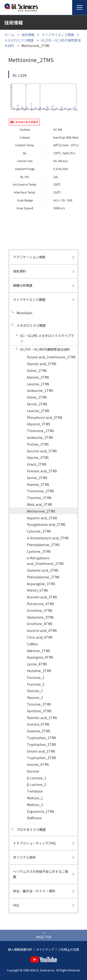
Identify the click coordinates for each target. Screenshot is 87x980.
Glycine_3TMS (38, 457)
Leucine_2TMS (38, 411)
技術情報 (28, 35)
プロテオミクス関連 (31, 830)
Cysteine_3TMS (39, 551)
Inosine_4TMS (38, 764)
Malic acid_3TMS (40, 504)
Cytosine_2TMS (39, 531)
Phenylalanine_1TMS (43, 545)
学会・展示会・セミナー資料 (34, 891)
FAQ (16, 905)
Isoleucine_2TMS (40, 437)
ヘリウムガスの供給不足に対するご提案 (41, 874)
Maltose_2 (35, 805)
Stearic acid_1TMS (41, 751)
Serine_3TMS (37, 478)
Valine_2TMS (37, 397)
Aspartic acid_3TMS (42, 518)
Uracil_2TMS (37, 464)
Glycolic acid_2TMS (42, 364)
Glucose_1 (35, 691)
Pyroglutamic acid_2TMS (46, 524)
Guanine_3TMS (39, 731)
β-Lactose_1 (37, 778)
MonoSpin (24, 313)
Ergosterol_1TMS (41, 811)
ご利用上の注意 (69, 949)
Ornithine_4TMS (40, 624)
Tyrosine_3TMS (39, 704)
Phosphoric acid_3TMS (45, 417)
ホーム (9, 35)
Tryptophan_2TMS (42, 744)
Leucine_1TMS (38, 384)
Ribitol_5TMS (37, 590)
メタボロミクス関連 (19, 40)
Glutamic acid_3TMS (43, 570)
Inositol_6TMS (38, 724)
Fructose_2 (36, 684)
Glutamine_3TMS (40, 617)
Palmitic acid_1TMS (42, 718)
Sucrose (33, 771)
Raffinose (34, 818)
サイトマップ (45, 949)
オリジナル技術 (24, 857)
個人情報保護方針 (20, 949)
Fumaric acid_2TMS (42, 471)
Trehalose (35, 791)
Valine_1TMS (37, 370)
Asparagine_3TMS (41, 584)
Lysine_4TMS (37, 664)
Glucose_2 (35, 697)
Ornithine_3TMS (40, 610)
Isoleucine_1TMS (40, 390)
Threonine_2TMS (40, 431)
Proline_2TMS (38, 444)
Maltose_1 (35, 798)
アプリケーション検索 (29, 257)
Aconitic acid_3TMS (42, 597)
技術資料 (19, 271)
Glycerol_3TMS (39, 424)
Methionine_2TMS (41, 511)
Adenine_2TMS (39, 651)
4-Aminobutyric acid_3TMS (48, 538)
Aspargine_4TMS (40, 657)
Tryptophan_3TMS (42, 758)
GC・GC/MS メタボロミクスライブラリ (47, 338)
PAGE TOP (44, 937)
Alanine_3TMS (38, 484)
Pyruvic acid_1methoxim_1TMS (51, 357)
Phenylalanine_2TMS (43, 577)
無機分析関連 (23, 285)
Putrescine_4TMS (40, 604)
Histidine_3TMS (39, 671)
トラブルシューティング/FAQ (34, 843)
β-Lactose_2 (37, 784)
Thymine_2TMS (39, 498)
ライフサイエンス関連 (58, 35)
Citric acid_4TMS (40, 637)
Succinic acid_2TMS (42, 451)
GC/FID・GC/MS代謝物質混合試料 (45, 349)
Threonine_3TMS (40, 491)
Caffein (32, 644)
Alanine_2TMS (38, 377)
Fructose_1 (36, 677)
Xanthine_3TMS (39, 711)
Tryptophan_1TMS (42, 738)
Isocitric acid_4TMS (42, 630)
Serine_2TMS (37, 404)
